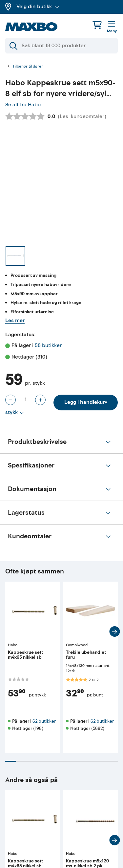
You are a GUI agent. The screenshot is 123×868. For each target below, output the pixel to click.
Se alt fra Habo (23, 105)
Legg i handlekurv (86, 402)
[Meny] (112, 27)
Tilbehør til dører (28, 67)
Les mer (15, 320)
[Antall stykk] (25, 400)
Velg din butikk (38, 7)
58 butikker (48, 345)
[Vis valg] (15, 413)
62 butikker (44, 721)
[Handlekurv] (97, 25)
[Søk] (61, 46)
